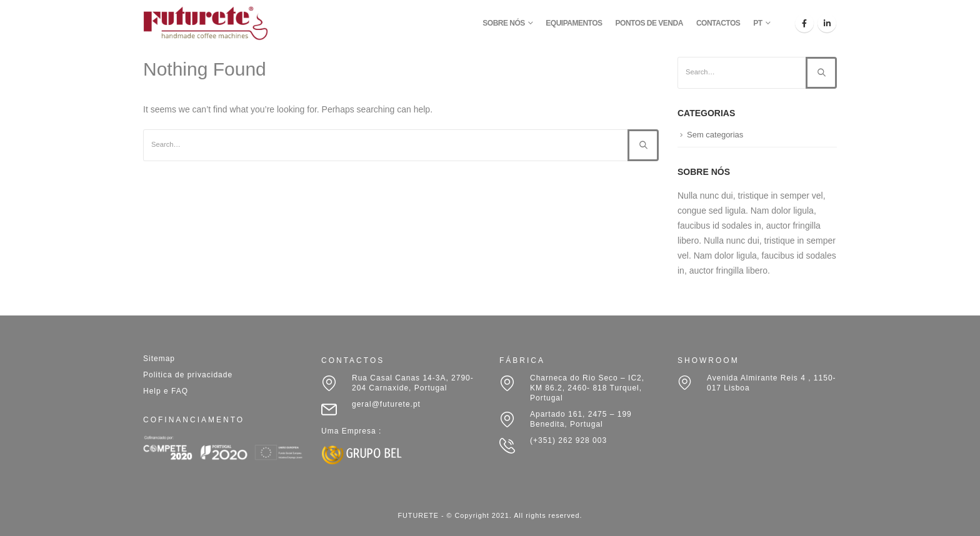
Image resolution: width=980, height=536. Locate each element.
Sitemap (159, 359)
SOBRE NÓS (504, 23)
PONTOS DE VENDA (649, 23)
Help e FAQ (166, 391)
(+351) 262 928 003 (568, 440)
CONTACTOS (718, 23)
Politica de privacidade (188, 375)
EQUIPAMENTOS (574, 23)
